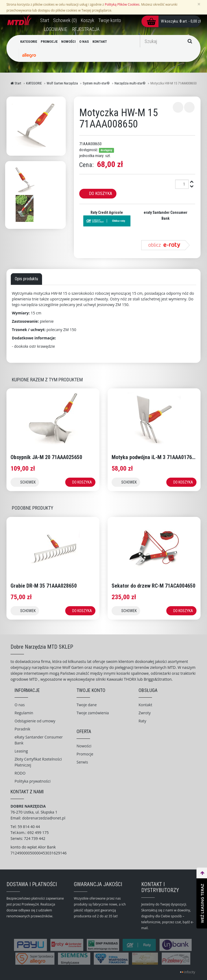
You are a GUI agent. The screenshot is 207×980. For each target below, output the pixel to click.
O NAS (84, 42)
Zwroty (145, 713)
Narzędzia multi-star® (130, 83)
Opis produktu (26, 279)
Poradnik (22, 729)
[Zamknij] (199, 4)
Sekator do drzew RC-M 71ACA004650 (153, 586)
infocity (190, 972)
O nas (20, 705)
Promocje (85, 754)
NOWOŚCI (68, 42)
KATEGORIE (29, 42)
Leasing (21, 751)
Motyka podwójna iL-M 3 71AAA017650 (154, 457)
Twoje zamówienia (93, 713)
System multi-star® (96, 83)
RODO (20, 773)
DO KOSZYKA (82, 482)
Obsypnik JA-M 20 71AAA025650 (46, 457)
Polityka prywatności (33, 781)
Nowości (84, 746)
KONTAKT (100, 42)
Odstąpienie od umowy (35, 721)
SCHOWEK (28, 482)
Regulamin (24, 713)
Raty (142, 721)
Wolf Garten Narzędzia (62, 83)
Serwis (82, 762)
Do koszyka (101, 193)
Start (16, 83)
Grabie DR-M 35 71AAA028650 (44, 586)
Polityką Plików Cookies (122, 4)
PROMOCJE (49, 42)
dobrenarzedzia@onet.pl (44, 818)
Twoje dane (87, 705)
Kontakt (145, 705)
